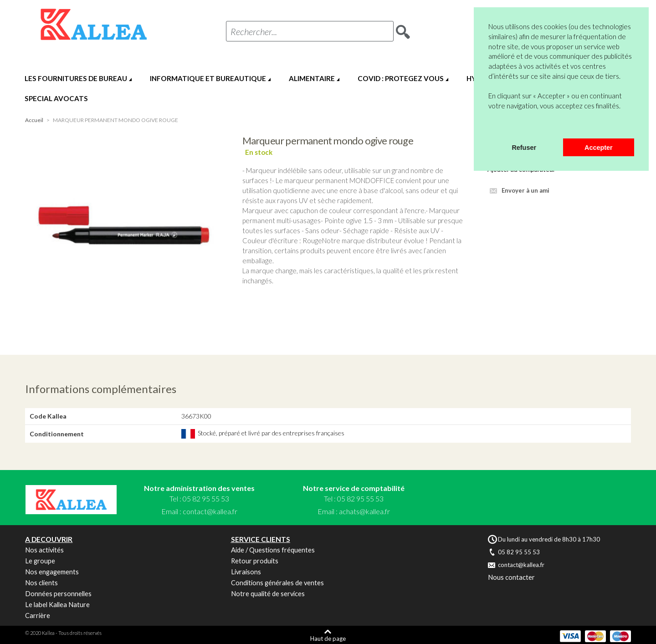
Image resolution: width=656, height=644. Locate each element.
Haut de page (328, 638)
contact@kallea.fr (210, 511)
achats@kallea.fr (364, 511)
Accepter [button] (599, 148)
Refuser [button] (524, 148)
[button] (490, 127)
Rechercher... (254, 31)
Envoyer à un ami (525, 190)
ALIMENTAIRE (312, 78)
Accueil (34, 120)
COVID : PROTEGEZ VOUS (401, 78)
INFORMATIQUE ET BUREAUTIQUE (208, 78)
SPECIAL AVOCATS (56, 98)
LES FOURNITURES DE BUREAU (76, 78)
